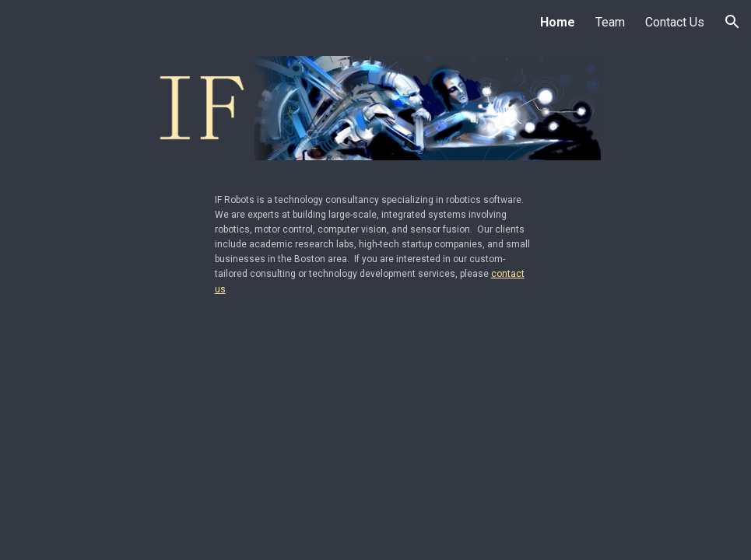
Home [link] (558, 22)
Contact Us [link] (675, 22)
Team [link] (610, 22)
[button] (732, 22)
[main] (376, 243)
